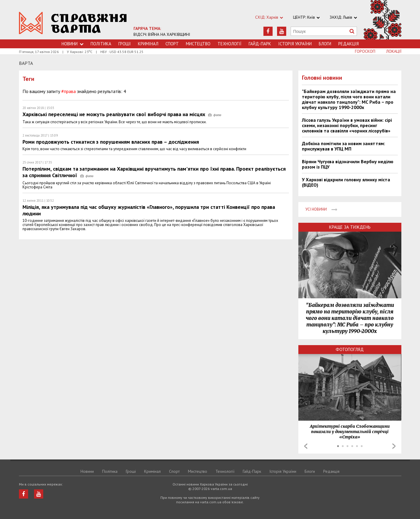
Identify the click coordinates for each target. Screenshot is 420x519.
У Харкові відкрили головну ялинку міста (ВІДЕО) (346, 182)
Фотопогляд (350, 349)
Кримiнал (148, 44)
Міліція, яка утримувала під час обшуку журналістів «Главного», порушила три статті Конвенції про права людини (149, 210)
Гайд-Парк (260, 44)
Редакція (349, 44)
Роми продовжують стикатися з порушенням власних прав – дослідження (111, 142)
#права (69, 91)
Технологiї (230, 44)
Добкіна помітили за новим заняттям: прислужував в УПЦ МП (343, 146)
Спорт (172, 44)
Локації (394, 51)
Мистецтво (198, 44)
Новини (73, 44)
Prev (306, 446)
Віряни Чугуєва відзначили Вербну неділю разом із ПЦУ (348, 164)
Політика (101, 44)
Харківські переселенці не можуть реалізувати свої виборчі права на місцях (122, 114)
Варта (26, 63)
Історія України (295, 44)
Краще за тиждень (350, 227)
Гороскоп (365, 51)
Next (394, 446)
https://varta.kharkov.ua (73, 23)
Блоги (325, 44)
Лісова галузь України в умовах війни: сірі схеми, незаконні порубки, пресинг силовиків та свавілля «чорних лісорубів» (347, 125)
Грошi (125, 44)
